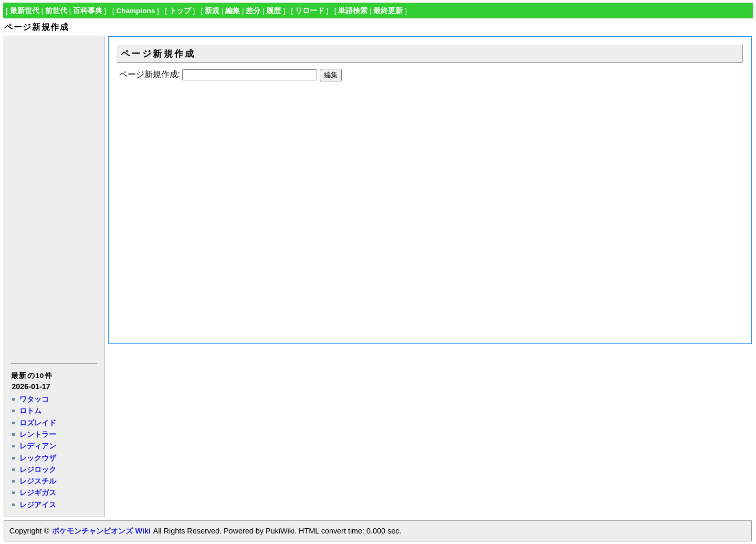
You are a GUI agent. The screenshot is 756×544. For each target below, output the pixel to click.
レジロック (38, 469)
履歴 (274, 11)
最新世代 (25, 11)
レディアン (38, 446)
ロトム (30, 411)
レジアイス (38, 505)
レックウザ (38, 458)
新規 (212, 11)
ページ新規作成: (150, 74)
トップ (180, 11)
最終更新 (388, 11)
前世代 (56, 11)
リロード (310, 11)
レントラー (38, 434)
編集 (233, 11)
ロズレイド (38, 423)
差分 (253, 11)
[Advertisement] (54, 198)
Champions (135, 11)
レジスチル (38, 481)
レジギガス (38, 493)
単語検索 (353, 11)
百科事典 (88, 11)
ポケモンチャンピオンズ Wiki (101, 531)
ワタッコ (34, 399)
